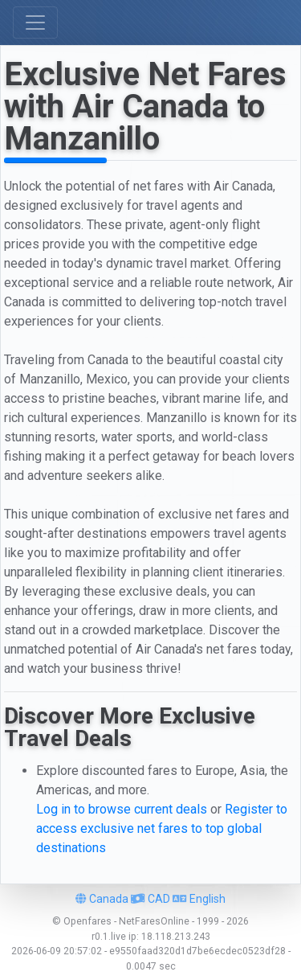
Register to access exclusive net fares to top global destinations (162, 828)
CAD (150, 899)
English (199, 899)
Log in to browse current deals (122, 809)
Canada (102, 899)
